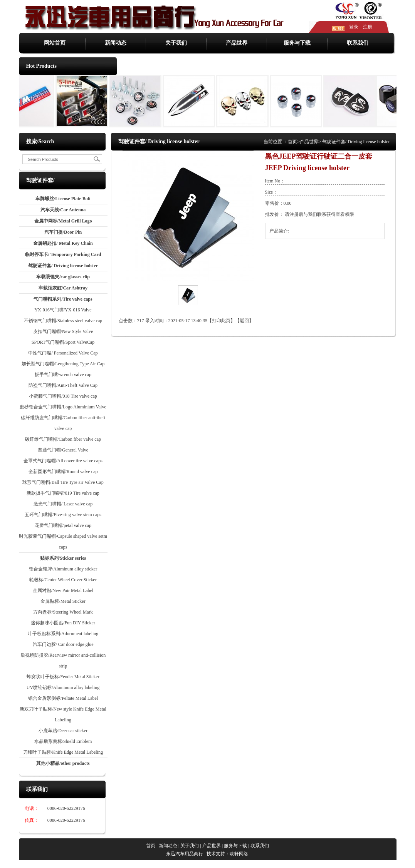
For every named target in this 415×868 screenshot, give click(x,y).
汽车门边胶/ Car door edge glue (63, 644)
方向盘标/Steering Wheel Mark (63, 612)
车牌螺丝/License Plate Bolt (63, 199)
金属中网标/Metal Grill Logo (63, 221)
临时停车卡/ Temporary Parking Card (63, 254)
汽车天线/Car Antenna (63, 210)
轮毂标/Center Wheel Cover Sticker (63, 580)
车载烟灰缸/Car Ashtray (63, 288)
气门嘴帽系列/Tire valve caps (63, 299)
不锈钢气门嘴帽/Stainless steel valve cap (63, 321)
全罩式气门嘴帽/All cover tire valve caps (63, 461)
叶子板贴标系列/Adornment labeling (63, 634)
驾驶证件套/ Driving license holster (63, 266)
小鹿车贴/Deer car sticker (63, 731)
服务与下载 (297, 43)
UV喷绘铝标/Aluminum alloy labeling (63, 687)
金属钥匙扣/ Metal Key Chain (63, 243)
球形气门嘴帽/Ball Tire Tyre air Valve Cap (63, 482)
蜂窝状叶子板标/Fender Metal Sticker (63, 677)
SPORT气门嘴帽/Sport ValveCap (63, 342)
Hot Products (41, 66)
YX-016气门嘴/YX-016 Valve (63, 310)
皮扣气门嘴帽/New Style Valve (63, 331)
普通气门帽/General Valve (63, 450)
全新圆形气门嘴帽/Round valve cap (63, 472)
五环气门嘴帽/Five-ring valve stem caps (63, 515)
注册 (368, 27)
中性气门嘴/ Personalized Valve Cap (63, 353)
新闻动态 (116, 43)
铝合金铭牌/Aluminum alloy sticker (63, 569)
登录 (354, 27)
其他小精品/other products (63, 763)
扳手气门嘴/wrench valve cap (63, 375)
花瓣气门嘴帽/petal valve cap (63, 525)
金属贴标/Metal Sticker (63, 601)
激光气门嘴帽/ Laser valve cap (63, 504)
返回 (244, 321)
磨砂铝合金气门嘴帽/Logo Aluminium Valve (63, 407)
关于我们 (176, 43)
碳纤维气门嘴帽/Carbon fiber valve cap (63, 439)
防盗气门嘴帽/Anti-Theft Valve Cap (63, 385)
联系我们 (358, 43)
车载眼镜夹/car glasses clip (63, 277)
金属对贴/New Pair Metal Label (63, 590)
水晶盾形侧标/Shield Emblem (63, 741)
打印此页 (221, 321)
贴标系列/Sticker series (63, 558)
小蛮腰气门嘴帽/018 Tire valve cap (63, 396)
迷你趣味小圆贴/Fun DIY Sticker (63, 623)
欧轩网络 (239, 854)
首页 (292, 142)
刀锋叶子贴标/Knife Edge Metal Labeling (63, 752)
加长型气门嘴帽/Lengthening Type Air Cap (63, 364)
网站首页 (55, 43)
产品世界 (237, 43)
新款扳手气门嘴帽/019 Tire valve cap (63, 493)
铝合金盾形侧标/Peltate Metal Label (63, 698)
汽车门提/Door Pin (63, 232)
